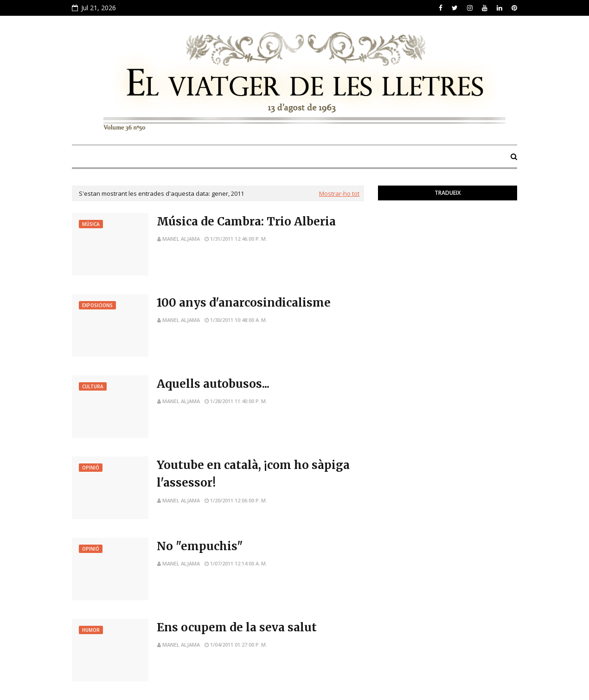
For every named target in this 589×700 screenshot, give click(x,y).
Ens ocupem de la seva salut (237, 627)
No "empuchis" (200, 546)
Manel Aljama (181, 239)
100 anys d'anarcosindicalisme (244, 303)
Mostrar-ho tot (339, 193)
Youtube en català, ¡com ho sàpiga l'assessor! (253, 474)
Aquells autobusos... (213, 384)
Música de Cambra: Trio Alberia (246, 222)
